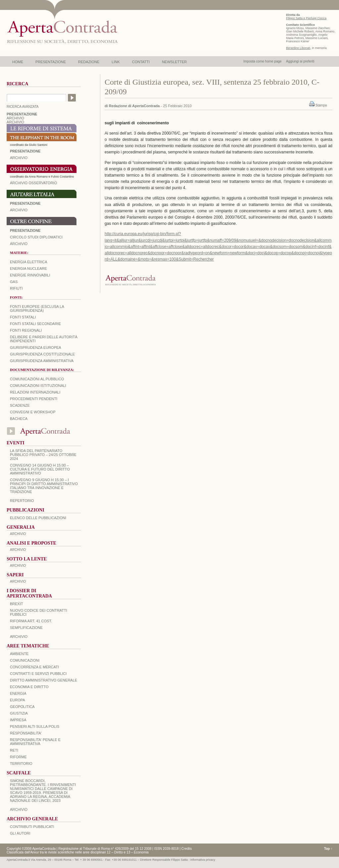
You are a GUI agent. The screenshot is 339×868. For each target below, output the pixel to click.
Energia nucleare (28, 269)
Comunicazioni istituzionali (38, 386)
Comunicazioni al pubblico (37, 379)
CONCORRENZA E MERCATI (34, 667)
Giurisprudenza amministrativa (42, 361)
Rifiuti (16, 288)
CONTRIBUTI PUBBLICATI (32, 827)
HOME (18, 62)
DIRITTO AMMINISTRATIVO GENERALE (44, 680)
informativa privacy (203, 860)
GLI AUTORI (20, 833)
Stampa (321, 105)
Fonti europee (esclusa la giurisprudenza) (37, 309)
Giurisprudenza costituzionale (42, 354)
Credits (187, 849)
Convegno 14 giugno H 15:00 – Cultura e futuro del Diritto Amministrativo (40, 469)
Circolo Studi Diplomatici (36, 237)
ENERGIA (18, 693)
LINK (116, 62)
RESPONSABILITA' (26, 733)
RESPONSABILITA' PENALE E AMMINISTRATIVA (35, 742)
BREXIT (17, 604)
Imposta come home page (263, 61)
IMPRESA (18, 720)
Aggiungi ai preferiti (300, 61)
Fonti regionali (26, 330)
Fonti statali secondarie (35, 324)
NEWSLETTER (174, 62)
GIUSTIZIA (19, 713)
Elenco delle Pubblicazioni (38, 518)
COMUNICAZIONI (25, 660)
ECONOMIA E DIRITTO (29, 687)
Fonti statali (23, 317)
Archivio (19, 210)
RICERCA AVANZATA (23, 107)
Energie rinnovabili (30, 275)
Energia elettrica (28, 262)
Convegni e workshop (33, 412)
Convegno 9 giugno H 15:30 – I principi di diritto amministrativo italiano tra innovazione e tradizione (44, 486)
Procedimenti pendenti (34, 399)
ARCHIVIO (15, 118)
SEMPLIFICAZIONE (26, 628)
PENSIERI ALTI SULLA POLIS (35, 726)
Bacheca (19, 419)
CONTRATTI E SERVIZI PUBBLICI (38, 674)
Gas (14, 282)
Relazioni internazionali (35, 392)
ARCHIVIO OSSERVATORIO (33, 183)
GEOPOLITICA (22, 707)
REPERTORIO (22, 501)
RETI (14, 750)
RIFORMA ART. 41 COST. (31, 621)
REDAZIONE (89, 62)
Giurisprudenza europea (36, 348)
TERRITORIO (21, 764)
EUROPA (18, 700)
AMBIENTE (19, 654)
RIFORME (18, 757)
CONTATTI (141, 62)
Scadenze (20, 405)
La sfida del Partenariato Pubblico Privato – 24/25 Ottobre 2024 (43, 455)
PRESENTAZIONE (51, 62)
